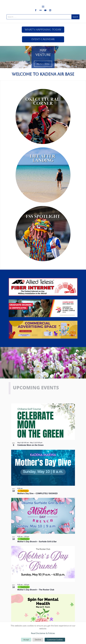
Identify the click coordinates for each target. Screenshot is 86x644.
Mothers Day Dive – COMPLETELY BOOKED (38, 493)
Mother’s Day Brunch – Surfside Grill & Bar (37, 542)
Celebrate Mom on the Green (31, 445)
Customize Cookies (55, 640)
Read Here (43, 65)
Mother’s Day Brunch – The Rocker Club (36, 590)
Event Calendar (43, 39)
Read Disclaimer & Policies (43, 633)
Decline (38, 640)
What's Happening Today (43, 30)
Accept (26, 640)
